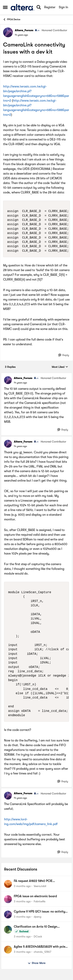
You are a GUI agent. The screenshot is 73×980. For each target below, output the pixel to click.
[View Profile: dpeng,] (8, 914)
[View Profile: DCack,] (8, 930)
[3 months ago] (22, 886)
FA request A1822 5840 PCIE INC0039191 (33, 881)
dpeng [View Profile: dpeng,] (37, 916)
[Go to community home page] (22, 7)
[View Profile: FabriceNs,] (8, 899)
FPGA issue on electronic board (35, 896)
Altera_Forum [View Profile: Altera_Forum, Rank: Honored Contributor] (24, 30)
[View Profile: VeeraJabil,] (8, 884)
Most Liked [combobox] (60, 367)
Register (50, 7)
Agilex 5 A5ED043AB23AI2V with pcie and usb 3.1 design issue (40, 947)
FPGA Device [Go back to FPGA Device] (12, 19)
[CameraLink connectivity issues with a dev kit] (20, 383)
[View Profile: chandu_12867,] (8, 950)
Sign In (63, 7)
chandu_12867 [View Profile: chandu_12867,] (42, 952)
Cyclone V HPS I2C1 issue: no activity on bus (40, 912)
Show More (36, 963)
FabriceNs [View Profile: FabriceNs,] (40, 901)
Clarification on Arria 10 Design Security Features (36, 927)
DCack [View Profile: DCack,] (38, 936)
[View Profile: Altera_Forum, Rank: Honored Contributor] (8, 32)
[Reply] (64, 355)
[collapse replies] (36, 375)
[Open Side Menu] (5, 7)
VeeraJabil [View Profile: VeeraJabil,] (40, 886)
